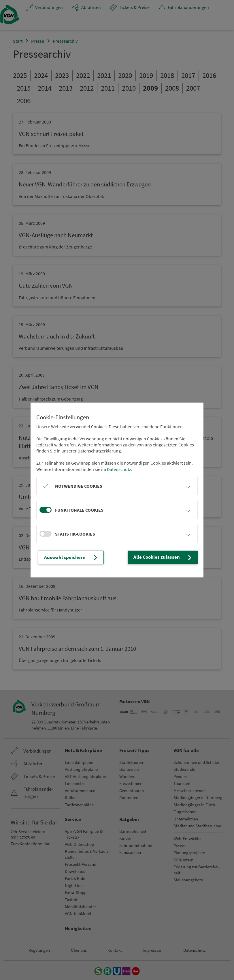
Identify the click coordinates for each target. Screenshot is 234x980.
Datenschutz (119, 469)
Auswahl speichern (69, 558)
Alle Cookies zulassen (165, 558)
